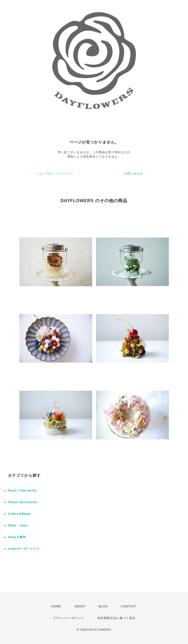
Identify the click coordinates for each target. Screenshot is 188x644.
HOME (56, 606)
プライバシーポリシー (68, 618)
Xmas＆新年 (17, 537)
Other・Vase (18, 525)
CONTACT (129, 606)
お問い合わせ (133, 174)
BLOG (103, 606)
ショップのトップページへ (55, 174)
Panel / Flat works (22, 491)
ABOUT (80, 606)
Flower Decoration (23, 502)
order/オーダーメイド (24, 549)
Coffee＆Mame (19, 514)
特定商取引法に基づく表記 (116, 618)
